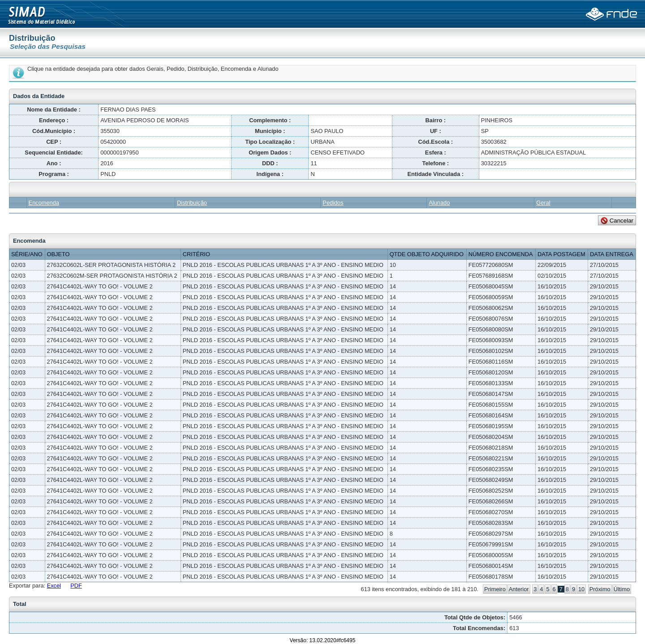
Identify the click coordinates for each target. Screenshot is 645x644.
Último (622, 589)
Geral (543, 203)
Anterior (519, 589)
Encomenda (44, 203)
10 (581, 589)
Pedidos (333, 203)
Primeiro (495, 589)
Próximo (600, 589)
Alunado (439, 203)
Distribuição (192, 203)
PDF (76, 586)
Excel (54, 586)
